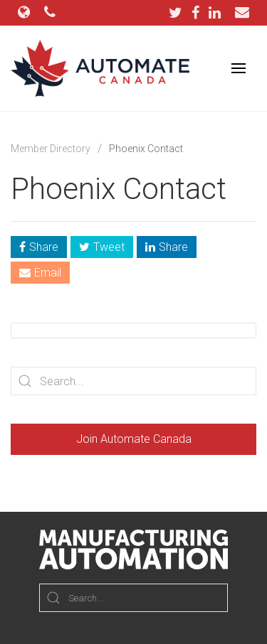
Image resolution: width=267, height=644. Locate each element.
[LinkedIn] (215, 13)
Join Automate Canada (134, 439)
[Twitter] (179, 13)
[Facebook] (199, 13)
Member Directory (51, 149)
